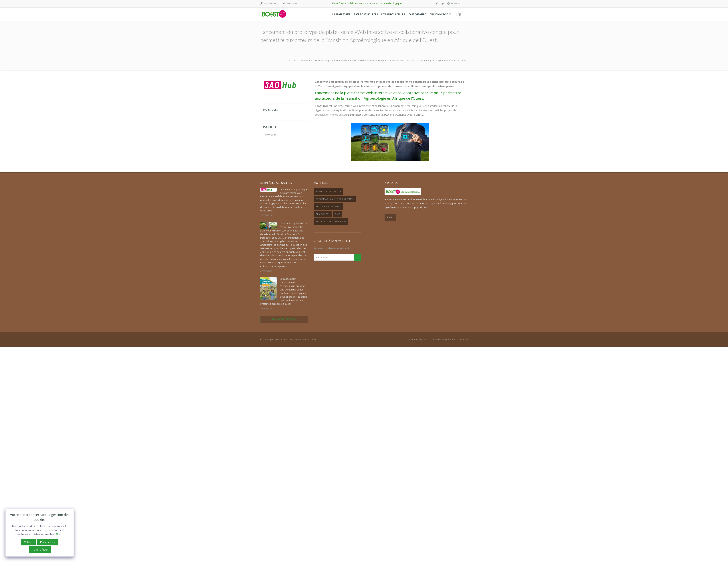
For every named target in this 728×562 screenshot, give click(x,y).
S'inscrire (292, 4)
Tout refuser (40, 549)
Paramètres (48, 542)
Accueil (293, 61)
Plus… (59, 534)
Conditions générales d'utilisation (450, 340)
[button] (341, 14)
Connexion (270, 4)
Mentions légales (418, 340)
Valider (28, 542)
